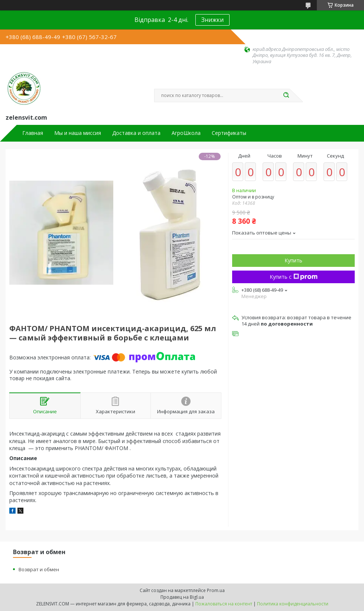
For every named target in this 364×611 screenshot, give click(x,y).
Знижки (212, 20)
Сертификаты (229, 133)
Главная (33, 133)
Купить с (294, 277)
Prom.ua (216, 590)
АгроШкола (186, 133)
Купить (293, 260)
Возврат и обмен (39, 569)
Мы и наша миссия (78, 133)
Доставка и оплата (136, 133)
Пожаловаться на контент (224, 604)
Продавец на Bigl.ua (182, 597)
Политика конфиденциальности (293, 604)
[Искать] (286, 96)
